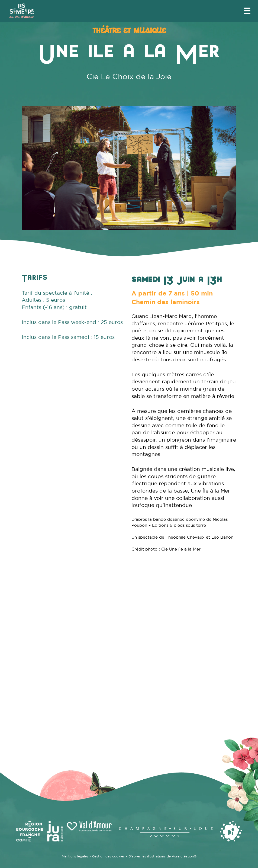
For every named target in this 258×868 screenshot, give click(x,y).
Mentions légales (75, 856)
